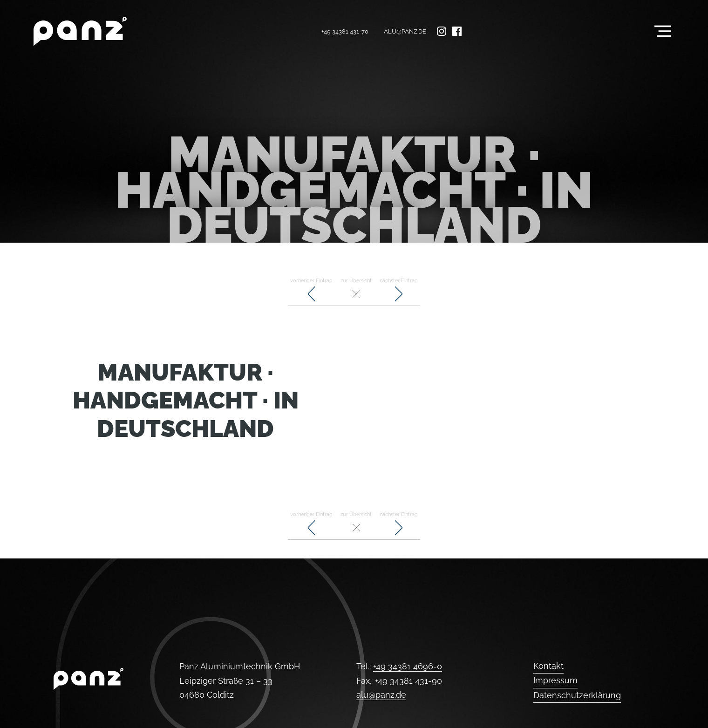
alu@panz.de (405, 31)
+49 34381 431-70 (345, 31)
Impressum (555, 680)
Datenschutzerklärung (577, 695)
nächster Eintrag (399, 290)
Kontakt (548, 666)
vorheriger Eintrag (311, 290)
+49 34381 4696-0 (408, 666)
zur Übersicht (356, 290)
